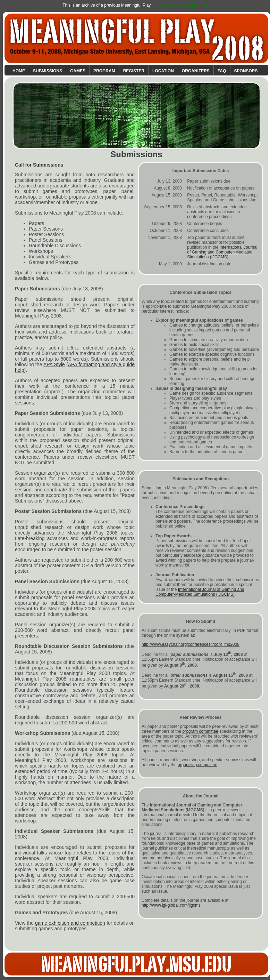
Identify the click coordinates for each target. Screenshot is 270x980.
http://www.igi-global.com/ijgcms (171, 905)
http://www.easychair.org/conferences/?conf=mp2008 (191, 644)
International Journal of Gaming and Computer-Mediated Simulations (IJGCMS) (222, 252)
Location (163, 71)
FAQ (222, 71)
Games (78, 71)
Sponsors (246, 71)
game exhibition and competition (70, 923)
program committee (200, 731)
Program (104, 71)
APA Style (54, 364)
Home (19, 71)
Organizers (196, 71)
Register (134, 71)
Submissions (48, 71)
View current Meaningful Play (179, 5)
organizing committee (197, 765)
